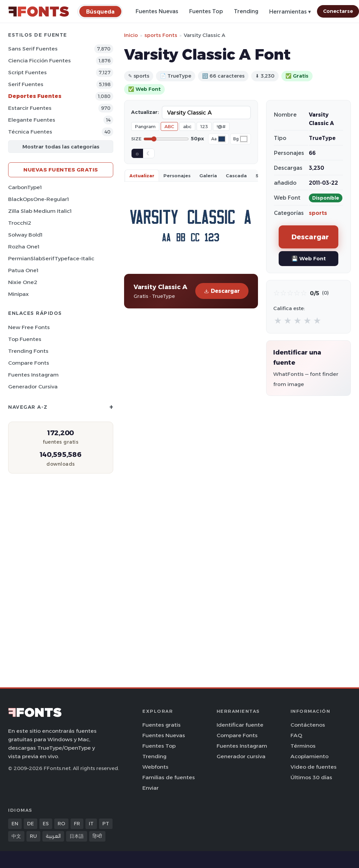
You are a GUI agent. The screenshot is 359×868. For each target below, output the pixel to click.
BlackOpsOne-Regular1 (38, 199)
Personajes (177, 176)
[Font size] (166, 139)
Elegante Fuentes (32, 120)
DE (31, 824)
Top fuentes (25, 339)
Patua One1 (23, 270)
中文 (16, 836)
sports (318, 213)
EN (15, 824)
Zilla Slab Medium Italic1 (40, 211)
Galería (208, 176)
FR (77, 824)
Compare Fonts (29, 363)
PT (106, 824)
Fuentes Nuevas (157, 11)
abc (187, 126)
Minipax (18, 294)
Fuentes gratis (162, 725)
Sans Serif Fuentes (33, 49)
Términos (303, 746)
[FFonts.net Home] (39, 12)
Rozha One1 (24, 247)
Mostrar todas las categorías (61, 147)
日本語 (77, 836)
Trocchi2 (20, 223)
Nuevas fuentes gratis (61, 170)
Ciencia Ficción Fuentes (39, 60)
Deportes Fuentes (35, 96)
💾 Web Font (309, 258)
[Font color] (222, 139)
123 (204, 126)
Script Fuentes (27, 72)
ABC (169, 126)
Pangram (145, 126)
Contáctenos (308, 725)
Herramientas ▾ (290, 12)
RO (61, 824)
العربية (53, 836)
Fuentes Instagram (33, 375)
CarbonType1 (25, 187)
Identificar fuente (240, 725)
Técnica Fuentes (30, 132)
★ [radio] (278, 320)
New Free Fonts (29, 327)
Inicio (131, 35)
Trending (246, 11)
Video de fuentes (314, 767)
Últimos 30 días (311, 777)
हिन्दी (97, 836)
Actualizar (142, 176)
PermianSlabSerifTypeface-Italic (51, 258)
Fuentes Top (206, 11)
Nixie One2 (23, 282)
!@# (221, 126)
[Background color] (244, 139)
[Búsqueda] (100, 11)
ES (46, 824)
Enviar (151, 788)
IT (91, 824)
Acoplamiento (310, 756)
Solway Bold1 (25, 235)
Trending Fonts (28, 351)
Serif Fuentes (26, 84)
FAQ (296, 735)
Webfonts (155, 767)
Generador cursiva (33, 387)
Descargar (222, 291)
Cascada (236, 176)
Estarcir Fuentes (30, 108)
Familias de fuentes (169, 777)
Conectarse (338, 11)
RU (33, 836)
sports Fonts (161, 35)
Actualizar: (145, 112)
